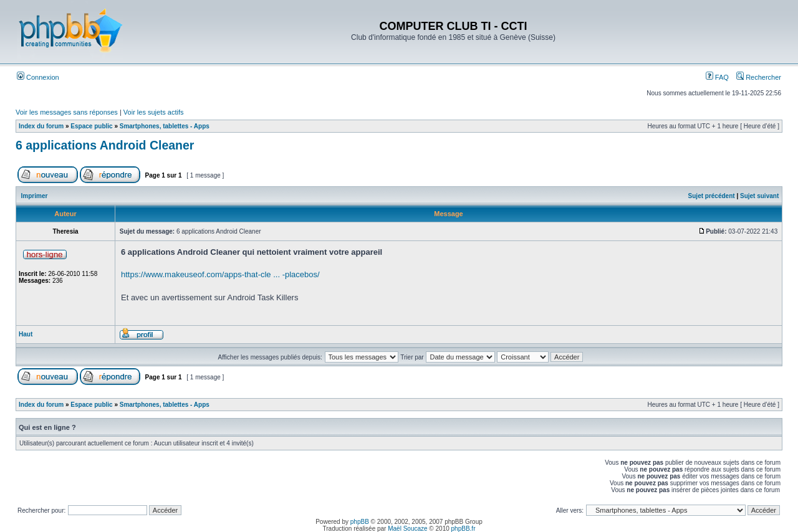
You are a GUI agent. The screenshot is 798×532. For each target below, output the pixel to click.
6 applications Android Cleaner (105, 145)
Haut (26, 334)
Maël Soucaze (407, 529)
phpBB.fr (464, 529)
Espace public (91, 126)
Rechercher (759, 77)
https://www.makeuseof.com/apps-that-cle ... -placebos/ (220, 274)
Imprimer (35, 196)
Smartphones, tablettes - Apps (165, 126)
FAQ (717, 77)
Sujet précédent (712, 196)
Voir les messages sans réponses (67, 112)
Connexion (38, 77)
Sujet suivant (759, 196)
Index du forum (41, 126)
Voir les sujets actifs (154, 112)
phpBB (360, 522)
